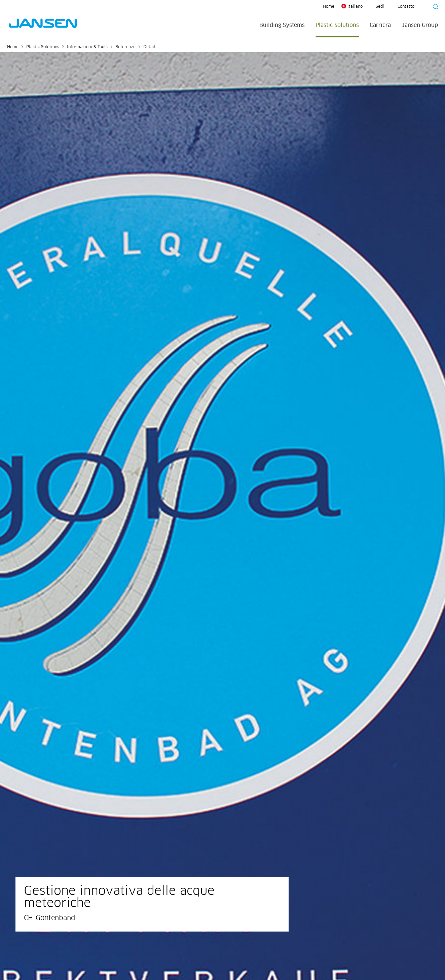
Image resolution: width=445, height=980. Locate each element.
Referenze (125, 47)
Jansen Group (420, 25)
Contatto (406, 7)
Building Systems (282, 25)
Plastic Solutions (337, 25)
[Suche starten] (434, 8)
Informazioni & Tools (87, 47)
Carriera (380, 25)
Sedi (380, 7)
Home (329, 7)
